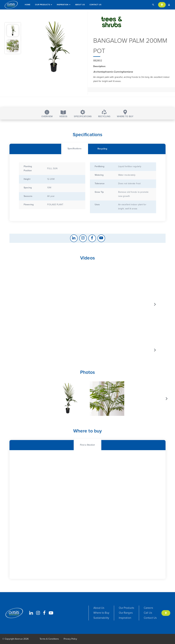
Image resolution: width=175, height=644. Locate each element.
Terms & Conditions (49, 639)
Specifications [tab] (83, 114)
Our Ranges (126, 613)
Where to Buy (101, 613)
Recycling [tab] (104, 114)
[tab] (74, 151)
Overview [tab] (47, 114)
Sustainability (101, 618)
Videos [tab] (63, 114)
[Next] (155, 308)
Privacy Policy (70, 639)
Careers (148, 608)
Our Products (43, 5)
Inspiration (64, 5)
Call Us (148, 613)
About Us (80, 5)
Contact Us (95, 5)
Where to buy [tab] (125, 114)
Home (28, 5)
